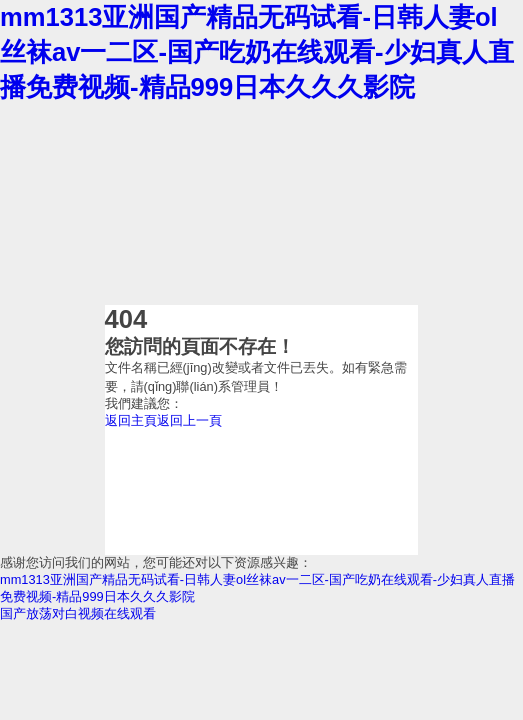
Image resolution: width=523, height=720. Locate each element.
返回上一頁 (189, 420)
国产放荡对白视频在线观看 (78, 613)
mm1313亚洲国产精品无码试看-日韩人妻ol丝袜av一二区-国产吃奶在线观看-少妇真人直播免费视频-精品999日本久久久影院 (257, 52)
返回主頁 (131, 420)
